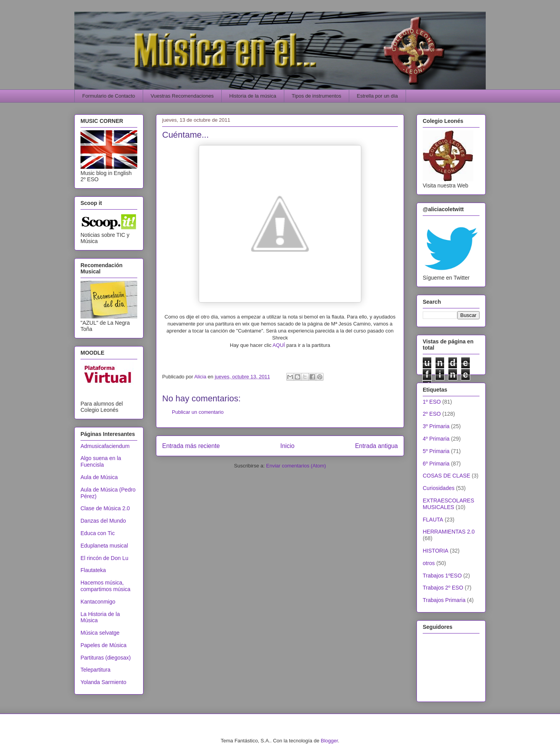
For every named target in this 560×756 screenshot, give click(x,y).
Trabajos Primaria (444, 600)
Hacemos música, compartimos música (105, 586)
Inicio (287, 446)
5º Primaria (436, 451)
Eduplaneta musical (104, 546)
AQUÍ (279, 345)
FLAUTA (433, 520)
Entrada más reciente (191, 446)
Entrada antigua (376, 446)
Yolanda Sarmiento (103, 682)
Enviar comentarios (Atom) (296, 466)
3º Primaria (436, 426)
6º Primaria (436, 464)
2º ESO (432, 414)
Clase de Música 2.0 (105, 508)
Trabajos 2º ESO (443, 588)
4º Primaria (436, 439)
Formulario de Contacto (109, 96)
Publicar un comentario (198, 412)
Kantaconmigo (98, 602)
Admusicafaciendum (105, 446)
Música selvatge (100, 633)
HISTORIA (436, 551)
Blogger (329, 741)
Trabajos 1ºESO (442, 576)
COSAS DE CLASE (446, 476)
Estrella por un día (378, 96)
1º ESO (432, 402)
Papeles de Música (103, 645)
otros (429, 563)
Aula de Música (99, 477)
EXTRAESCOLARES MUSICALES (448, 504)
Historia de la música (253, 96)
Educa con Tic (98, 533)
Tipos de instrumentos (316, 96)
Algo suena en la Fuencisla (101, 461)
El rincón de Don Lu (104, 558)
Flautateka (93, 570)
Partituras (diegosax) (106, 658)
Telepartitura (95, 670)
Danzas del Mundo (103, 521)
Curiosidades (439, 488)
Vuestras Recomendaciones (182, 96)
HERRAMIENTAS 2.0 (449, 532)
